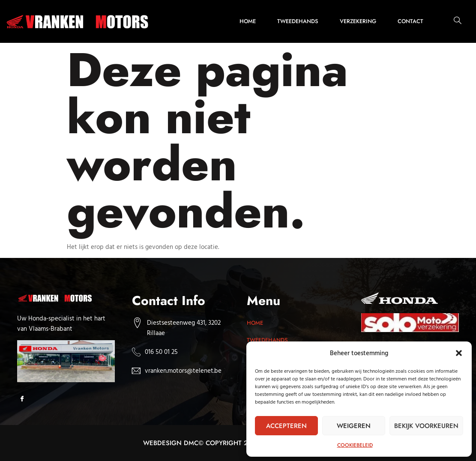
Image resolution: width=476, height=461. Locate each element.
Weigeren (354, 426)
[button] (459, 353)
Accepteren (286, 426)
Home (248, 21)
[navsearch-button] (453, 21)
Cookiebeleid (355, 445)
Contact (410, 21)
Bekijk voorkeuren (426, 426)
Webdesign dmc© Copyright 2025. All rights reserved (238, 443)
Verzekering (358, 21)
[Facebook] (25, 399)
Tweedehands (298, 21)
